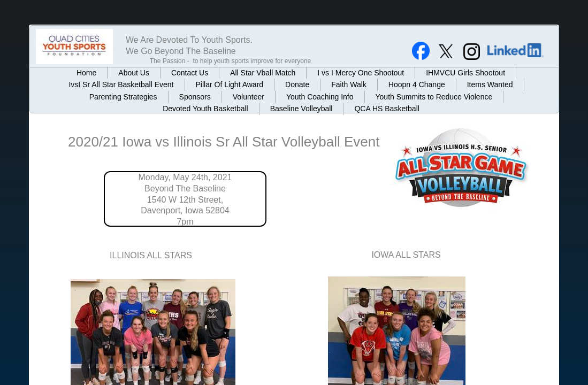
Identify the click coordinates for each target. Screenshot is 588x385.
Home (86, 73)
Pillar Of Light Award (230, 84)
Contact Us (190, 73)
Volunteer (249, 97)
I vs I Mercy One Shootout (361, 73)
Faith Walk (349, 84)
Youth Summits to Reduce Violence (434, 97)
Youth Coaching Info (320, 97)
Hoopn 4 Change (417, 84)
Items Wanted (490, 84)
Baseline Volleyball (301, 109)
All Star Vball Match (263, 73)
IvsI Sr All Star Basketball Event (121, 84)
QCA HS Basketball (387, 109)
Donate (297, 84)
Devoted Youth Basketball (205, 109)
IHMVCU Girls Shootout (465, 73)
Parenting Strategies (123, 97)
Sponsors (195, 97)
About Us (134, 73)
